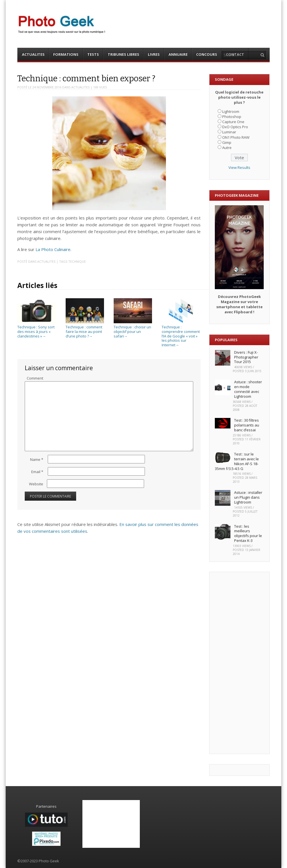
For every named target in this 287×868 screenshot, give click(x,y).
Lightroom (231, 111)
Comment (35, 378)
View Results (239, 167)
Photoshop (232, 117)
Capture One (233, 122)
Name (37, 459)
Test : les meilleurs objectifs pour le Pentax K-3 (248, 534)
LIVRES (154, 54)
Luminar (229, 132)
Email (37, 472)
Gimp (227, 142)
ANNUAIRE (178, 54)
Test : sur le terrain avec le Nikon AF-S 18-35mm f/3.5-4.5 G (237, 461)
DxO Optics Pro (235, 127)
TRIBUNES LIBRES (123, 54)
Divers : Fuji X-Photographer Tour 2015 (246, 357)
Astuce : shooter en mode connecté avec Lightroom (248, 389)
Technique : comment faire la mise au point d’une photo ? (85, 329)
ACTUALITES (33, 54)
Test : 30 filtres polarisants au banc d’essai (247, 425)
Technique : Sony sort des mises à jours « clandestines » (37, 329)
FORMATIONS (66, 54)
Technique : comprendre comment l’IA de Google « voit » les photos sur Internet (181, 334)
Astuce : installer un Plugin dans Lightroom (248, 497)
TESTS (93, 54)
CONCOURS (207, 54)
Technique (77, 261)
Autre (227, 148)
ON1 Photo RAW (236, 137)
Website (36, 484)
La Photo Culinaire (53, 249)
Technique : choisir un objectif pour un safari (133, 329)
